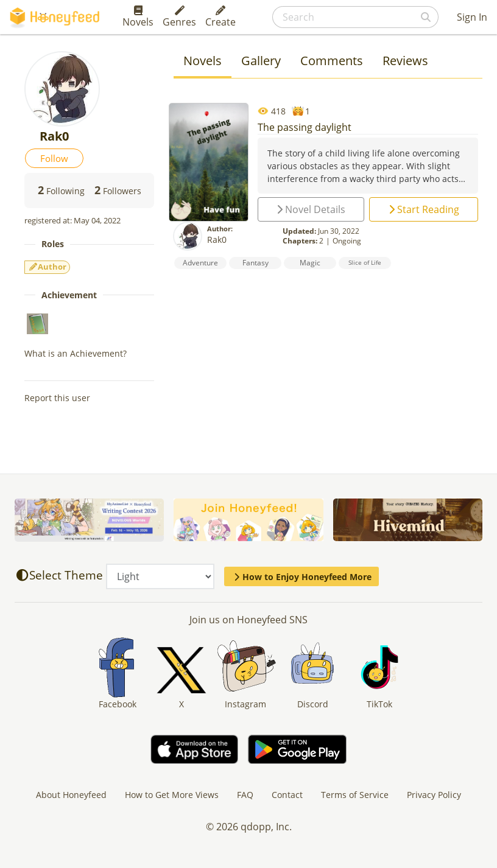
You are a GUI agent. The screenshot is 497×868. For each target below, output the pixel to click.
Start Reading (424, 209)
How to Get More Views (172, 795)
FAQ (245, 795)
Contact (287, 795)
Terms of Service (355, 795)
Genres (179, 17)
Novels (138, 17)
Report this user (57, 398)
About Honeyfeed (71, 795)
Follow (54, 158)
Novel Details (311, 209)
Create (220, 17)
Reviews (405, 61)
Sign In (472, 17)
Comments (332, 61)
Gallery (261, 61)
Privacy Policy (434, 795)
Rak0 (217, 240)
